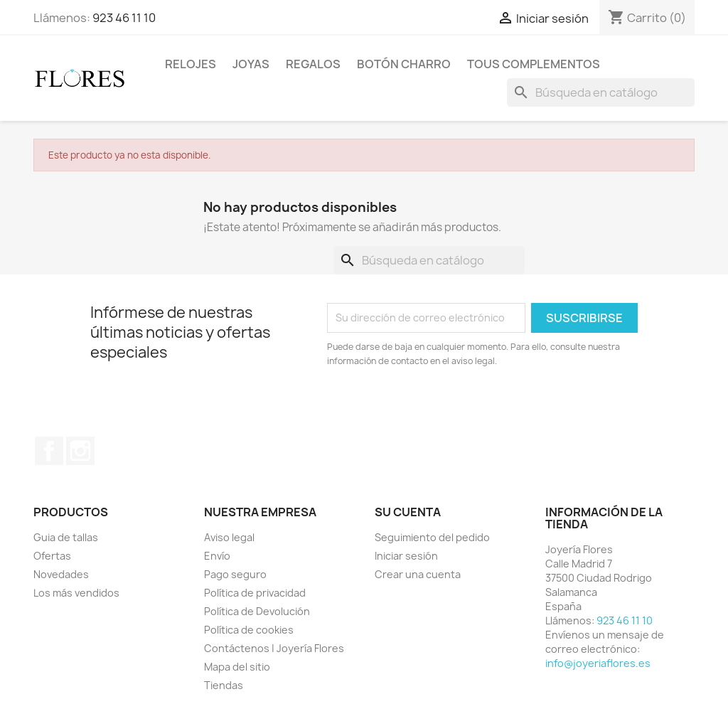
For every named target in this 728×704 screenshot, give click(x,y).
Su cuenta (408, 512)
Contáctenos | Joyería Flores (274, 648)
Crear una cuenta (418, 574)
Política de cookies (249, 630)
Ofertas (52, 556)
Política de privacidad (255, 593)
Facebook (49, 451)
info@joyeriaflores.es (598, 663)
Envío (217, 556)
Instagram (80, 451)
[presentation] (446, 407)
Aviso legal (229, 537)
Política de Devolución (257, 611)
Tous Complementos (534, 64)
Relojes (191, 64)
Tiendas (224, 685)
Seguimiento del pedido (432, 537)
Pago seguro (235, 574)
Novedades (61, 574)
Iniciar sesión (406, 556)
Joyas (251, 64)
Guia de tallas (66, 537)
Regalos (313, 64)
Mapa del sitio (237, 667)
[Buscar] (601, 92)
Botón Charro (404, 64)
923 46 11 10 (124, 18)
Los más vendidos (76, 593)
